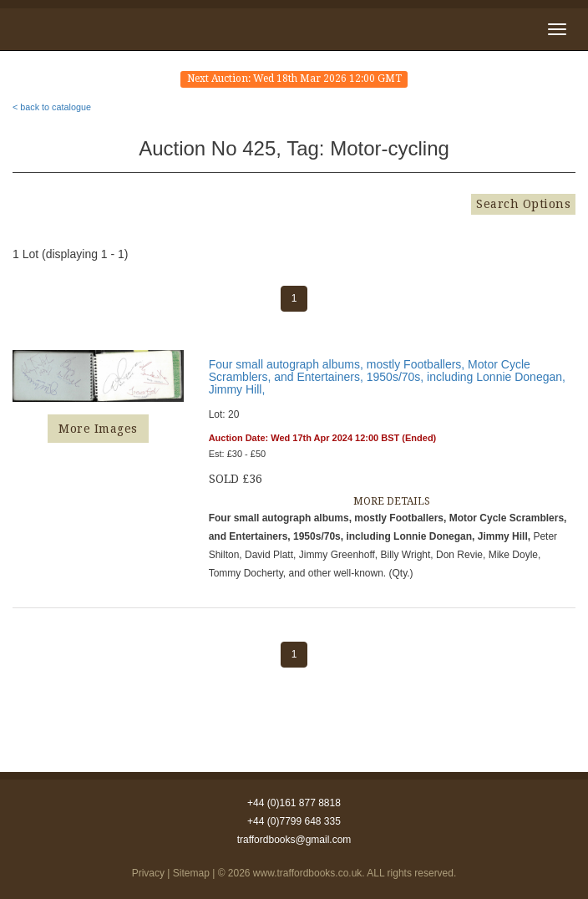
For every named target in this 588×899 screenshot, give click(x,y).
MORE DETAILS (392, 501)
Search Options (523, 204)
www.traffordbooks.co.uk (308, 873)
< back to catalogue (52, 107)
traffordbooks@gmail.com (294, 840)
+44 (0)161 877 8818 (294, 803)
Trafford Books (66, 27)
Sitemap (191, 873)
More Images (98, 429)
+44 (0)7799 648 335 (294, 821)
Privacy (148, 873)
